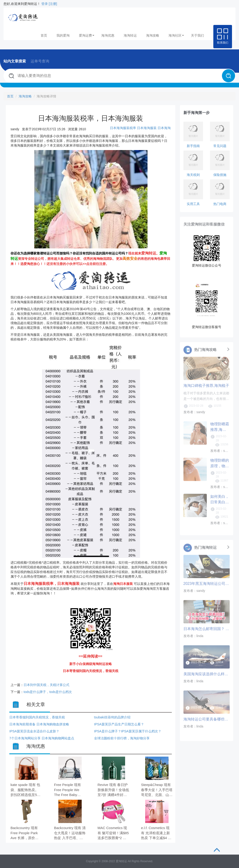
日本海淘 (164, 128)
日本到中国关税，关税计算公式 (46, 685)
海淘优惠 (108, 35)
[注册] (53, 4)
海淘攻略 (153, 35)
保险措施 (220, 175)
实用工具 (193, 204)
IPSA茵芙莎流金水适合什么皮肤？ (34, 731)
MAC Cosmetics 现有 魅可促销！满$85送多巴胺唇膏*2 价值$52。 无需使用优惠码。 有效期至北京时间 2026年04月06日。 (113, 833)
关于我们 (197, 35)
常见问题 (220, 146)
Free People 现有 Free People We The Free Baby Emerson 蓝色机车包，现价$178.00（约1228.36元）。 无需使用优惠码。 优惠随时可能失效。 (70, 790)
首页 (44, 35)
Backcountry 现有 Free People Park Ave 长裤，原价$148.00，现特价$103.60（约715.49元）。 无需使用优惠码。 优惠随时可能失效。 (26, 833)
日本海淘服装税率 (123, 128)
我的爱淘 (63, 35)
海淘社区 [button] (176, 35)
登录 (45, 4)
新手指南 (193, 146)
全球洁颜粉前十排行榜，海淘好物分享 (122, 738)
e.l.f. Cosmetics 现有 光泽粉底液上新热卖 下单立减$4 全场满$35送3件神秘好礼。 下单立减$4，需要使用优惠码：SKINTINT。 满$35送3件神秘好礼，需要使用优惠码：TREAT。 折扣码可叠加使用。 (156, 833)
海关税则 (193, 175)
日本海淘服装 (147, 128)
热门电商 (220, 204)
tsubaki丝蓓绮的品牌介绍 (112, 717)
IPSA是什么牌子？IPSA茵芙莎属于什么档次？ (128, 731)
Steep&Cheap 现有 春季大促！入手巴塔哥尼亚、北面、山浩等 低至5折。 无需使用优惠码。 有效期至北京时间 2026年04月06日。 (157, 790)
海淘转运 (130, 35)
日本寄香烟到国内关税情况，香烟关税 (37, 717)
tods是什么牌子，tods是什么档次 (48, 692)
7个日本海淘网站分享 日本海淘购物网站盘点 (42, 738)
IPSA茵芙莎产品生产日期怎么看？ (119, 724)
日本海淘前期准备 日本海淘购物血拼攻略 (39, 724)
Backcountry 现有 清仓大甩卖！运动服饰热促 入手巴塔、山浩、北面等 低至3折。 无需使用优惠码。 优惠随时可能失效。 (70, 833)
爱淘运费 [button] (87, 35)
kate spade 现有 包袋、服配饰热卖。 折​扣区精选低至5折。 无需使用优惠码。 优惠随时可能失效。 (25, 790)
